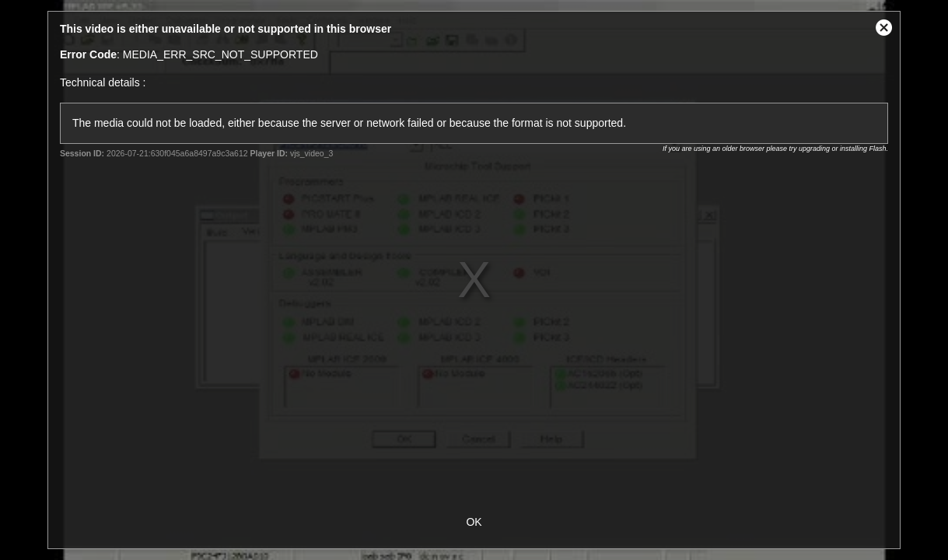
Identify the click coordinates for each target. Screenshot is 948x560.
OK (474, 522)
